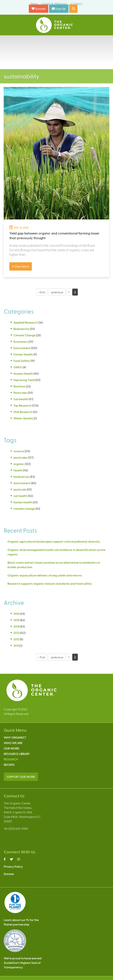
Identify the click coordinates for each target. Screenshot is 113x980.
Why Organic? (15, 737)
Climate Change (25, 335)
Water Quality (23, 418)
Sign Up (59, 9)
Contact (77, 3)
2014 (16, 626)
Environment (22, 348)
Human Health (23, 373)
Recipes (9, 765)
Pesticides (20, 393)
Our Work (12, 748)
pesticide (20, 489)
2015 (16, 620)
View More (21, 266)
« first (42, 292)
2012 (16, 639)
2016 (16, 614)
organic (19, 464)
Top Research (23, 405)
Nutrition (19, 386)
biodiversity (22, 477)
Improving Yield (24, 380)
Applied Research (26, 322)
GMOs (18, 367)
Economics (21, 341)
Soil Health (21, 399)
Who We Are (13, 743)
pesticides (20, 457)
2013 (16, 633)
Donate (39, 9)
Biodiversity (21, 329)
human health (23, 502)
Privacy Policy (13, 866)
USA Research (23, 412)
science (19, 451)
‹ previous (57, 292)
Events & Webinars (55, 3)
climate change (24, 509)
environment (22, 483)
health (18, 470)
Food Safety (22, 361)
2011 (16, 645)
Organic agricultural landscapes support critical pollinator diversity (54, 541)
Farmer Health (23, 354)
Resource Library (17, 754)
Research (11, 759)
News (34, 3)
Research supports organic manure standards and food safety (50, 583)
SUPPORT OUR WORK (21, 777)
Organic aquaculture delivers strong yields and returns (45, 575)
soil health (20, 496)
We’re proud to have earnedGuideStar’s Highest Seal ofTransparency (23, 963)
